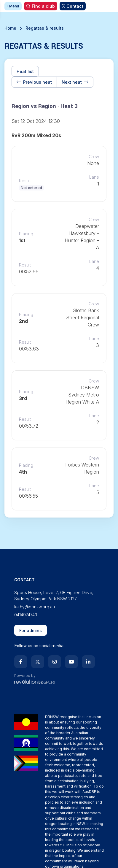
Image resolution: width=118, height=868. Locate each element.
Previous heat (34, 82)
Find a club (41, 6)
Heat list (25, 71)
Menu (13, 6)
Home (10, 28)
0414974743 (26, 615)
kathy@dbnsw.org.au (35, 607)
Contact (73, 6)
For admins (31, 630)
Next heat (75, 82)
